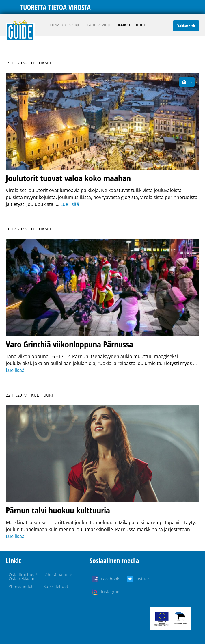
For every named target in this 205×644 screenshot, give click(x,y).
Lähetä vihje (99, 25)
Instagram (111, 592)
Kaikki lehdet (132, 25)
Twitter (142, 579)
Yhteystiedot (21, 586)
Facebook (110, 579)
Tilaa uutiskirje (65, 25)
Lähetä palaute (58, 575)
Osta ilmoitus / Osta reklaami (23, 577)
